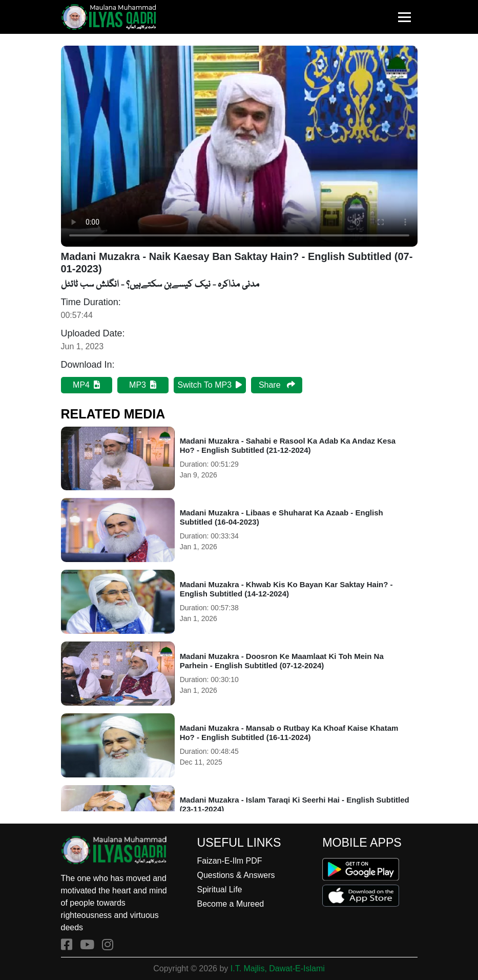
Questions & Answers (236, 875)
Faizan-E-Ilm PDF (229, 861)
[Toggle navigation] (404, 17)
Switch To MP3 (210, 385)
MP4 (86, 385)
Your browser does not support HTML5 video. (239, 146)
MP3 (143, 385)
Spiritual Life (219, 889)
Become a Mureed (230, 904)
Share (277, 385)
